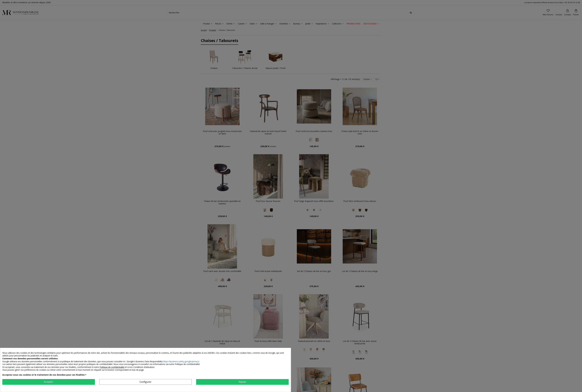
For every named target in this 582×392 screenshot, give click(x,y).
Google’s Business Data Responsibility (145, 361)
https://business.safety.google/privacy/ (181, 361)
